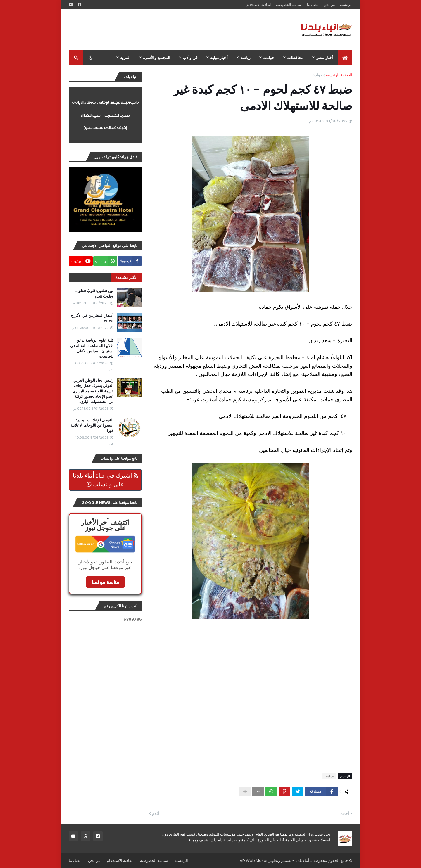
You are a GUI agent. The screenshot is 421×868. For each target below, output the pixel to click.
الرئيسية (346, 5)
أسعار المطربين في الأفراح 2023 (92, 318)
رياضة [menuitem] (245, 58)
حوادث (317, 75)
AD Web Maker (254, 861)
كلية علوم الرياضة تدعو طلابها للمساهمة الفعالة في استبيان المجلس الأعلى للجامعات (92, 349)
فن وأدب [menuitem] (190, 58)
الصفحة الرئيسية (339, 75)
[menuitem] (345, 58)
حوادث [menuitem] (269, 58)
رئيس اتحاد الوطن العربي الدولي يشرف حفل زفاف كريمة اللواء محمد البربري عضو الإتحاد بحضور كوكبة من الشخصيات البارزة (93, 391)
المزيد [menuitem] (125, 58)
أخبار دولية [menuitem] (219, 58)
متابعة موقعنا (105, 582)
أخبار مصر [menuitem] (325, 58)
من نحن (329, 5)
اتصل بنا (313, 5)
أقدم (156, 813)
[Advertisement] (175, 30)
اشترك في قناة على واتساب (105, 480)
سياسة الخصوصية (289, 5)
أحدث (345, 813)
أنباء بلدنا (302, 861)
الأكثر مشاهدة (126, 277)
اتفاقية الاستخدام (259, 5)
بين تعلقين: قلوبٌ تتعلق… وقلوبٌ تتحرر (94, 293)
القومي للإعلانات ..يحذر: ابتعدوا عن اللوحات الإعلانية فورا (92, 426)
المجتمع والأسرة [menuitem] (157, 58)
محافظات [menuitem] (295, 58)
